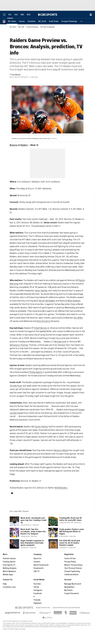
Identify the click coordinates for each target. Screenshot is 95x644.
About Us (37, 559)
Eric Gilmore (16, 74)
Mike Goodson (74, 301)
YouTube (37, 584)
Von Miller (78, 318)
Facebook (38, 593)
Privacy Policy (70, 562)
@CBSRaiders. (61, 488)
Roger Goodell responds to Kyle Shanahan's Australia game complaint (32, 543)
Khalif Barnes (41, 328)
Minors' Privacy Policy (73, 565)
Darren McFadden (47, 301)
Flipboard (37, 603)
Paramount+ (39, 568)
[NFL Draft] (42, 21)
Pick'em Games (9, 559)
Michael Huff (60, 342)
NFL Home (13, 27)
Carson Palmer (41, 427)
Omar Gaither (41, 291)
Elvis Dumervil (44, 321)
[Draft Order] (54, 21)
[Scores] (22, 21)
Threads (37, 600)
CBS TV (36, 571)
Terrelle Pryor (16, 386)
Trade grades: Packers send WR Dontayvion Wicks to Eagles (71, 532)
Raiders (24, 145)
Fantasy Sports (9, 562)
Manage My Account (73, 584)
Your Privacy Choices (73, 568)
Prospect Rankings (32, 27)
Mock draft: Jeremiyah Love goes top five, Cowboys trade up (33, 520)
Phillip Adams (36, 372)
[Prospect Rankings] (69, 21)
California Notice (71, 575)
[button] (81, 21)
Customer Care (9, 587)
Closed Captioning (72, 571)
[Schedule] (32, 21)
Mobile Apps (8, 575)
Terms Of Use (70, 559)
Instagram (38, 590)
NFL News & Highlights (48, 27)
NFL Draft (21, 27)
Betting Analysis (10, 568)
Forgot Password (71, 593)
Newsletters (69, 587)
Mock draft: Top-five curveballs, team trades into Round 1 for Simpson (33, 532)
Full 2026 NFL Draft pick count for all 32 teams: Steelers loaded (70, 543)
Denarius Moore (61, 450)
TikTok (36, 587)
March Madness (9, 571)
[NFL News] (12, 21)
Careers (37, 562)
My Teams (68, 590)
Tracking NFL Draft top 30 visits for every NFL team (70, 519)
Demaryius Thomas (19, 345)
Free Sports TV (9, 565)
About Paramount (41, 565)
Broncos (14, 145)
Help (5, 584)
